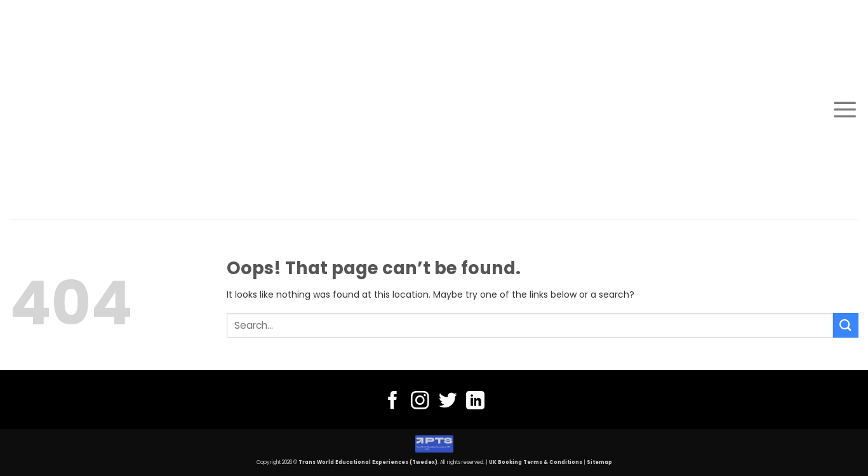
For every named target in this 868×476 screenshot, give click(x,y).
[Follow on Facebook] (393, 402)
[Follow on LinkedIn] (475, 402)
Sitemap (599, 462)
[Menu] (845, 109)
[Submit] (846, 325)
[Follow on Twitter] (448, 402)
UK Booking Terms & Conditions (536, 462)
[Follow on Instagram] (420, 402)
